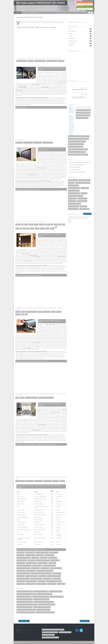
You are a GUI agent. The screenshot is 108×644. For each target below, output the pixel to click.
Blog (25, 13)
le (45, 224)
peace (56, 224)
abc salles (62, 481)
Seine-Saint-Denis (73, 41)
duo (49, 224)
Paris (70, 29)
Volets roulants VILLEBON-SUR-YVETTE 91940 (26, 594)
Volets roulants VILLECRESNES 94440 (77, 165)
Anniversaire (56, 481)
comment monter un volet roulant (83, 183)
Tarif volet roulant (25, 642)
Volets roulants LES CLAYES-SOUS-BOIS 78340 (78, 155)
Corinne (31, 224)
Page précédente (24, 621)
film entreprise (19, 143)
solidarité (18, 314)
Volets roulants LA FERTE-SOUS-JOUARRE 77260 (27, 604)
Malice (26, 224)
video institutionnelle (28, 143)
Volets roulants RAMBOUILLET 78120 (76, 144)
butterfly (37, 228)
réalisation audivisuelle (48, 143)
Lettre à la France (47, 312)
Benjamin (18, 224)
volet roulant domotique (40, 61)
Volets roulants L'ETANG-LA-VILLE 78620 (77, 152)
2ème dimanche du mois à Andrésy (46, 398)
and (60, 224)
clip (22, 314)
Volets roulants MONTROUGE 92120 (41, 599)
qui (52, 224)
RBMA (17, 398)
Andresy (40, 312)
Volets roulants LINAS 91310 (75, 167)
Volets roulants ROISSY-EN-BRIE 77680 (77, 172)
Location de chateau (20, 481)
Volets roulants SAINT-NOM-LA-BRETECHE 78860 (79, 136)
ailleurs (32, 228)
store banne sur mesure (73, 209)
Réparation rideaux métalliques (71, 108)
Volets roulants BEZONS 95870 (55, 591)
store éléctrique (83, 206)
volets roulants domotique (74, 193)
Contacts (33, 13)
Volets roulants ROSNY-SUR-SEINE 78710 (77, 141)
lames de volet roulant (82, 201)
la (21, 228)
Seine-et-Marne (72, 31)
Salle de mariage (30, 481)
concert (36, 224)
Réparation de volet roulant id (72, 113)
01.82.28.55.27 (85, 4)
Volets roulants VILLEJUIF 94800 (41, 591)
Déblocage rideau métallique (71, 133)
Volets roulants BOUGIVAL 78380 (83, 113)
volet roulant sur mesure (52, 61)
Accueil (18, 13)
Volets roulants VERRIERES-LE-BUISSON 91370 (44, 602)
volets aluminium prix (73, 180)
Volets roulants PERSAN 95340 (57, 597)
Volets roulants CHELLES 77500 (44, 610)
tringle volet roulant (72, 198)
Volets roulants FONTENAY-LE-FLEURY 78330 (45, 612)
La (22, 224)
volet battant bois (85, 188)
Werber (47, 228)
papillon (52, 228)
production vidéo (38, 143)
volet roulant (31, 61)
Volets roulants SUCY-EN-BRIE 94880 (25, 591)
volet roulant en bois (82, 198)
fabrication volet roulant (73, 206)
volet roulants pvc (72, 201)
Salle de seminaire (39, 481)
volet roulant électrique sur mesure (76, 196)
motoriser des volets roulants (74, 204)
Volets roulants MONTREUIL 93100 (45, 594)
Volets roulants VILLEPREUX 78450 (75, 147)
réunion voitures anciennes (31, 398)
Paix (26, 314)
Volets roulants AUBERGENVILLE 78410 (47, 604)
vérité (24, 228)
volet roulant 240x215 (84, 209)
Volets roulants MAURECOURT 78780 (25, 602)
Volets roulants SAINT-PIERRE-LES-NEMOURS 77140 (80, 162)
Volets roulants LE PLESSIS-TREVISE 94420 (26, 612)
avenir (17, 228)
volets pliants (71, 183)
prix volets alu (84, 193)
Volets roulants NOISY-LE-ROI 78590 (25, 599)
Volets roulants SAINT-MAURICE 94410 (41, 597)
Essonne (71, 36)
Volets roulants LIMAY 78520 (82, 118)
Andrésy (41, 224)
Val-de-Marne (72, 43)
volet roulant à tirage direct (74, 188)
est (28, 228)
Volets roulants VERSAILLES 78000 (83, 110)
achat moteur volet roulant (85, 180)
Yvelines (71, 34)
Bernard (42, 228)
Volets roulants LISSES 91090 (75, 170)
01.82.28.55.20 (85, 9)
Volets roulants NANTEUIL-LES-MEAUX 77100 (26, 610)
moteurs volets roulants (73, 185)
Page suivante (85, 621)
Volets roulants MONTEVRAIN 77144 (24, 607)
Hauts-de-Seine (72, 39)
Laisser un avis (87, 214)
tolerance (59, 312)
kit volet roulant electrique (74, 191)
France (54, 312)
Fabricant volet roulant (22, 61)
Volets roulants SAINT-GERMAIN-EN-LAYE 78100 (78, 139)
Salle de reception (48, 481)
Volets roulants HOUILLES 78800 (83, 115)
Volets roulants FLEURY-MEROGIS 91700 (42, 607)
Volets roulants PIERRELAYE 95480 (24, 597)
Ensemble (18, 312)
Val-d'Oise (71, 46)
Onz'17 (23, 312)
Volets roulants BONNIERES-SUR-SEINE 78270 (78, 149)
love (64, 224)
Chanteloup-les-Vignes (32, 312)
